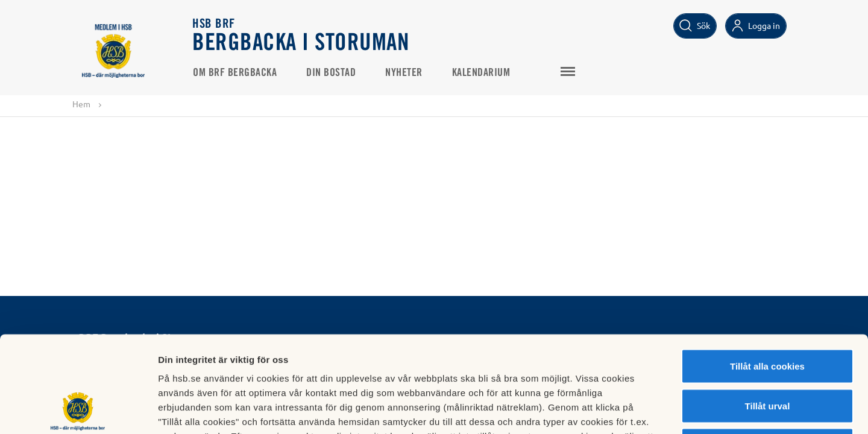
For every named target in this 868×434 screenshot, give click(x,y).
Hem (81, 104)
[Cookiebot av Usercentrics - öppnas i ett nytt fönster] (78, 410)
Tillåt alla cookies (767, 276)
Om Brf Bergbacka (235, 73)
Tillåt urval (768, 316)
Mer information (641, 410)
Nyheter (404, 73)
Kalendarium (481, 73)
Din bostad (331, 73)
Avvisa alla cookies (767, 355)
